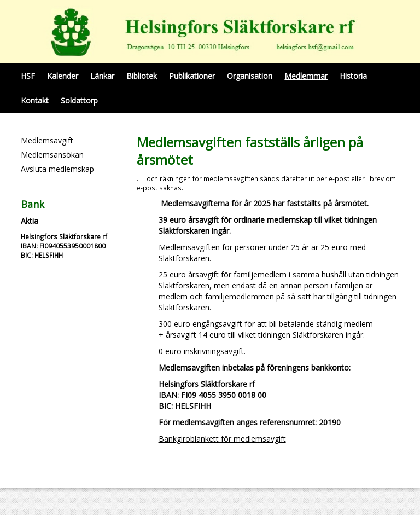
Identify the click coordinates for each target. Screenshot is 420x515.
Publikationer (192, 76)
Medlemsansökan (52, 155)
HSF (28, 76)
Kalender (63, 76)
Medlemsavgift (47, 140)
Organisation (250, 76)
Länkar (102, 76)
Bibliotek (142, 76)
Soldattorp (79, 100)
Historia (353, 76)
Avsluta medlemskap (57, 169)
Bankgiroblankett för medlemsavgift (222, 439)
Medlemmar (306, 76)
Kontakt (35, 100)
